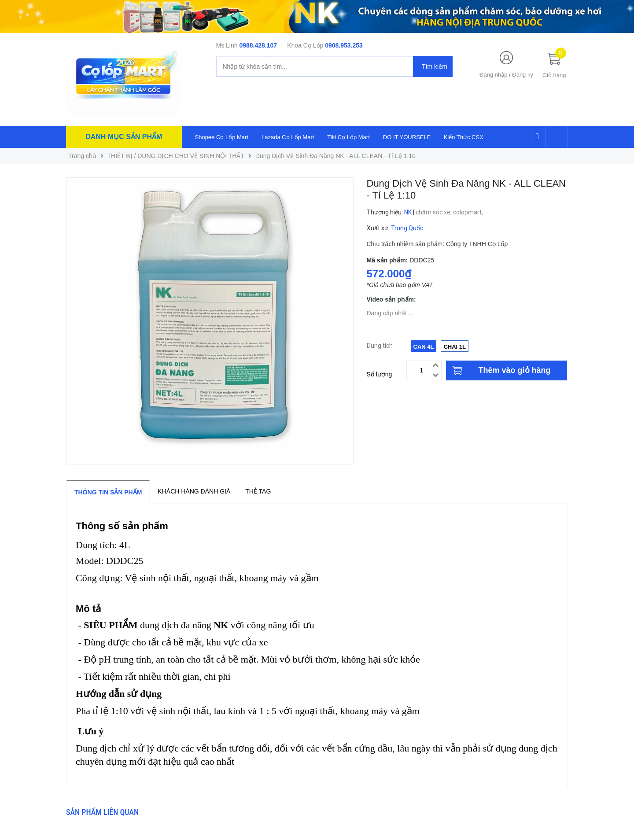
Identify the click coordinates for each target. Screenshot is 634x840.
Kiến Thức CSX (464, 137)
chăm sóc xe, (434, 212)
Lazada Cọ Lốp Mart (288, 137)
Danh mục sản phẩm (124, 137)
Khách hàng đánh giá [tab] (194, 491)
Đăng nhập (493, 75)
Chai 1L (455, 347)
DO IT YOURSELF (407, 137)
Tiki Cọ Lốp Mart (348, 137)
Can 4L (424, 347)
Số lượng (380, 374)
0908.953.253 (344, 45)
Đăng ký (523, 75)
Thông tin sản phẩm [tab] (108, 492)
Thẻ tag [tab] (258, 491)
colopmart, (469, 212)
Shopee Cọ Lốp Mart (222, 137)
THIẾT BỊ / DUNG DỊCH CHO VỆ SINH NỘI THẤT (176, 156)
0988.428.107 (258, 45)
